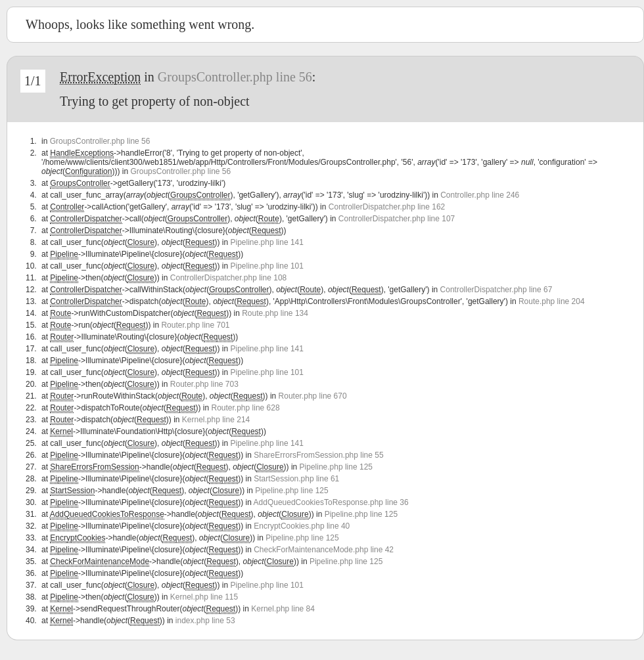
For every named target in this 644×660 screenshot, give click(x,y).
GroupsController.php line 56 (235, 77)
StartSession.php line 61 (296, 479)
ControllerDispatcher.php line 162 (387, 207)
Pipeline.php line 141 (267, 242)
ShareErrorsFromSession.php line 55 (318, 455)
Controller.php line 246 (480, 195)
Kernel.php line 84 (283, 609)
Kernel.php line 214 (216, 420)
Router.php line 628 (246, 408)
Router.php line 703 (204, 384)
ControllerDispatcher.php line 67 (496, 290)
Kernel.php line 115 (204, 597)
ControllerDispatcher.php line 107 (397, 219)
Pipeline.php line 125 (336, 467)
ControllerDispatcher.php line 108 (228, 278)
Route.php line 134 (275, 313)
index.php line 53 (205, 621)
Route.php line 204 (552, 301)
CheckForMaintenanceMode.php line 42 (324, 550)
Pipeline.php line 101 (267, 266)
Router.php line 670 (313, 396)
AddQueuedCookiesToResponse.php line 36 (331, 502)
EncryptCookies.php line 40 (302, 526)
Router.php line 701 (195, 325)
